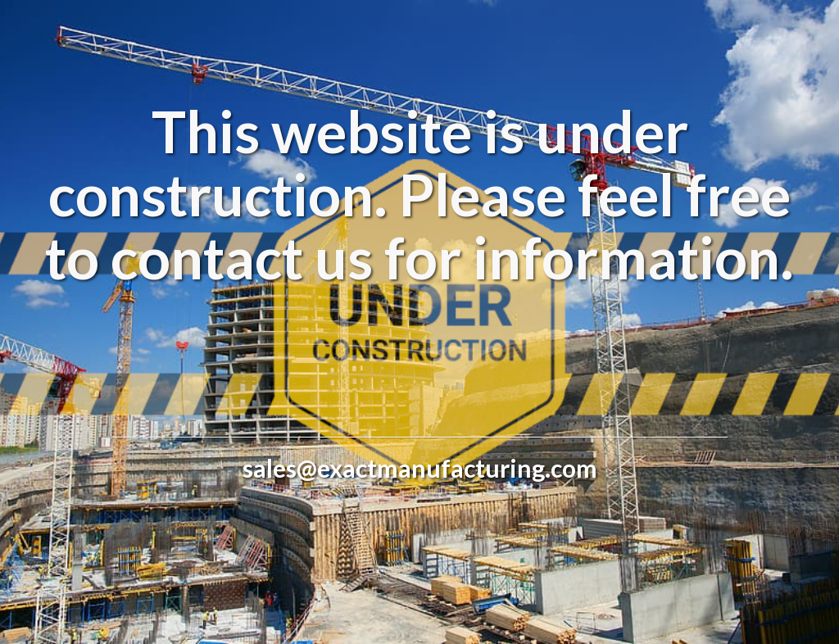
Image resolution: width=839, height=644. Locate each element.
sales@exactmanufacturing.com (420, 468)
